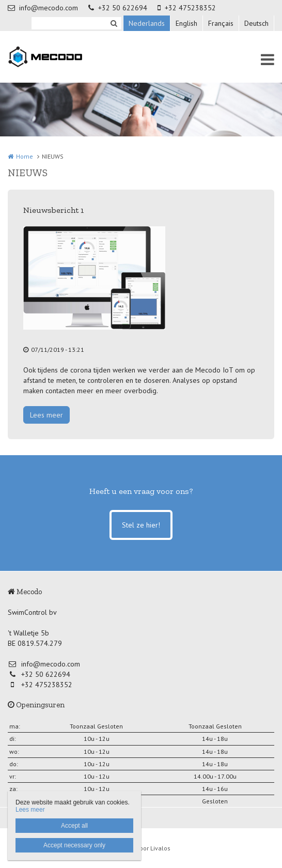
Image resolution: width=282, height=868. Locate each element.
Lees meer (46, 415)
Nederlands (147, 23)
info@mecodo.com (43, 8)
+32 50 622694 (118, 8)
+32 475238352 (187, 8)
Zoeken (114, 23)
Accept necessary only (74, 845)
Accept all (74, 826)
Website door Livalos (141, 848)
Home (25, 156)
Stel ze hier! (141, 525)
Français (221, 23)
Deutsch (256, 23)
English (186, 23)
